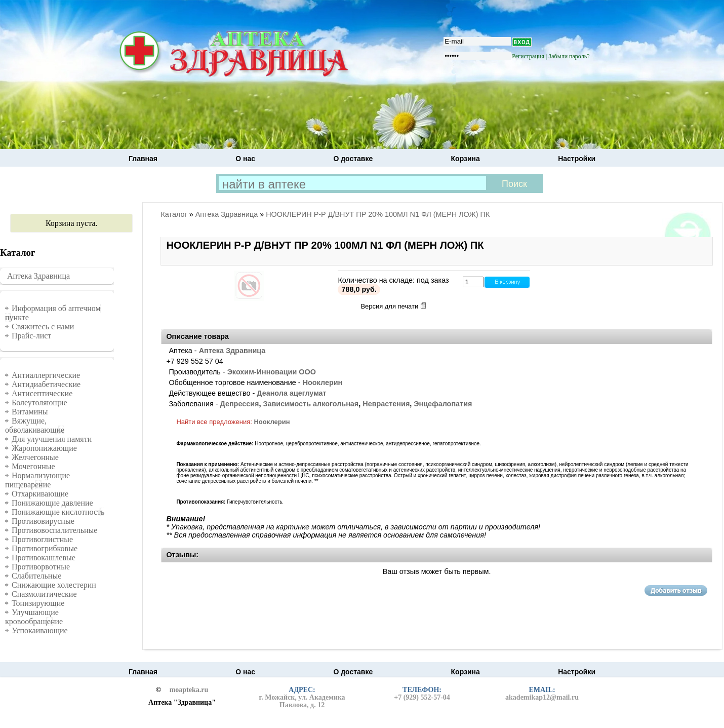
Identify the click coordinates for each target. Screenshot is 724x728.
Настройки (577, 159)
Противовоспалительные (54, 530)
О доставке (353, 159)
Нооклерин (323, 382)
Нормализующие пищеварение (37, 480)
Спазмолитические (44, 594)
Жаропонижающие (44, 448)
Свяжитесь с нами (43, 327)
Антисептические (42, 393)
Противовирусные (43, 521)
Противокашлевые (44, 558)
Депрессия (239, 404)
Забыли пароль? (569, 56)
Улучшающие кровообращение (34, 617)
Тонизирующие (38, 603)
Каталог (174, 214)
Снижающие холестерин (54, 585)
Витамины (30, 412)
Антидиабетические (46, 384)
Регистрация (528, 56)
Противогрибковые (45, 548)
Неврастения (386, 404)
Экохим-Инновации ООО (272, 372)
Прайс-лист (31, 336)
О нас (245, 159)
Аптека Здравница (38, 276)
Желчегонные (35, 457)
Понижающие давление (52, 503)
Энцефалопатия (443, 404)
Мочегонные (33, 466)
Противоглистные (42, 539)
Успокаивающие (40, 630)
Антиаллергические (46, 375)
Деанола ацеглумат (291, 393)
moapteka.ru (189, 690)
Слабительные (36, 576)
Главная (143, 159)
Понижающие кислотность (58, 512)
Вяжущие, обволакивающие (35, 425)
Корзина (466, 159)
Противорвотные (41, 567)
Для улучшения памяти (52, 439)
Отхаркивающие (40, 494)
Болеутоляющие (39, 403)
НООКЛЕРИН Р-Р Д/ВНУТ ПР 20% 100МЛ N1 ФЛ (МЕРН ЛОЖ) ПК (378, 214)
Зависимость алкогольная (311, 404)
